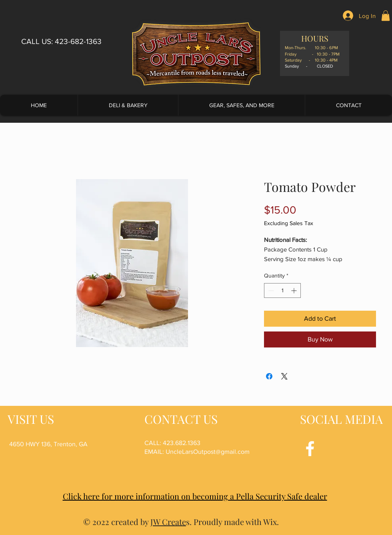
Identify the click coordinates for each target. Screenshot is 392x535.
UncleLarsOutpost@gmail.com (208, 452)
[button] (386, 16)
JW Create (168, 522)
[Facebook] (310, 449)
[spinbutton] (282, 290)
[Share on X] (284, 376)
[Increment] (295, 290)
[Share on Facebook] (269, 376)
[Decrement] (270, 290)
